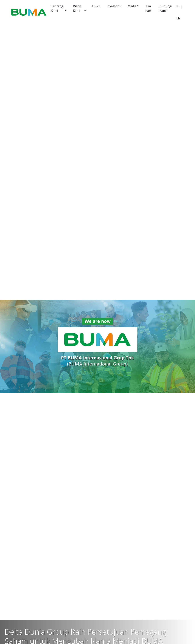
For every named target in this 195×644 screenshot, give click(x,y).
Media (132, 6)
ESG (95, 6)
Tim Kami (149, 8)
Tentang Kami (57, 8)
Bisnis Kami (77, 8)
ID (178, 6)
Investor (113, 6)
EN (178, 18)
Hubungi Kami (166, 8)
